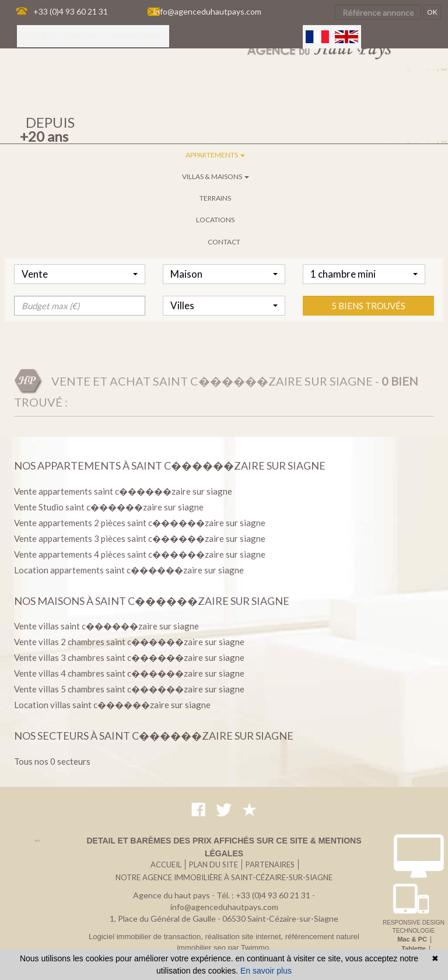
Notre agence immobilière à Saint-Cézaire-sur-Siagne (224, 877)
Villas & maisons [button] (216, 176)
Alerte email (81, 36)
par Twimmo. (250, 948)
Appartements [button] (215, 155)
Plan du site (213, 864)
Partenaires (270, 864)
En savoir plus (266, 971)
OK (432, 12)
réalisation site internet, (245, 937)
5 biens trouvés (368, 341)
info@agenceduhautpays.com (207, 11)
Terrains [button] (215, 198)
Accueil (37, 36)
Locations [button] (215, 220)
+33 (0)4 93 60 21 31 (71, 11)
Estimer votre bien (136, 36)
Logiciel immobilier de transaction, (147, 937)
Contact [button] (224, 242)
